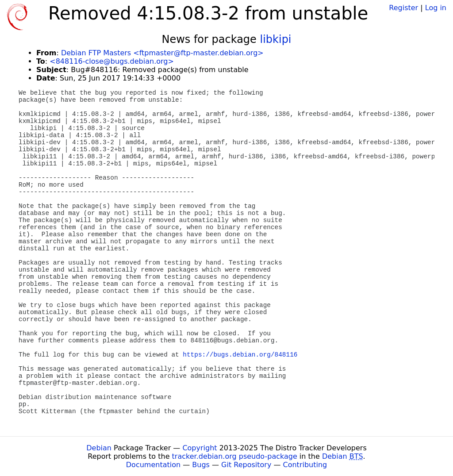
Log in (436, 8)
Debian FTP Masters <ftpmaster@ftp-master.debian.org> (162, 53)
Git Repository (246, 465)
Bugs (201, 465)
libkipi (276, 39)
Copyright (200, 448)
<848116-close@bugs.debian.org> (112, 61)
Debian (99, 448)
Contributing (305, 465)
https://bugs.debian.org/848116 (240, 355)
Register (403, 8)
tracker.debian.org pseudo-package (235, 456)
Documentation (153, 465)
